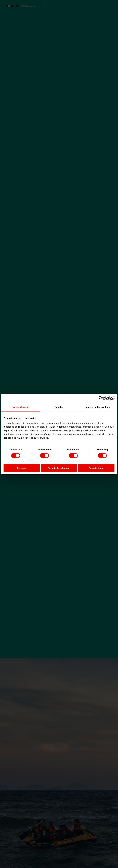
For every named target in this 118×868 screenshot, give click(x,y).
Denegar (22, 468)
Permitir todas (96, 468)
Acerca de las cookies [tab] (97, 407)
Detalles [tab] (59, 407)
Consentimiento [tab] (21, 407)
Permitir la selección (59, 468)
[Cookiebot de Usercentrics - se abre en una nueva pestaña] (101, 398)
